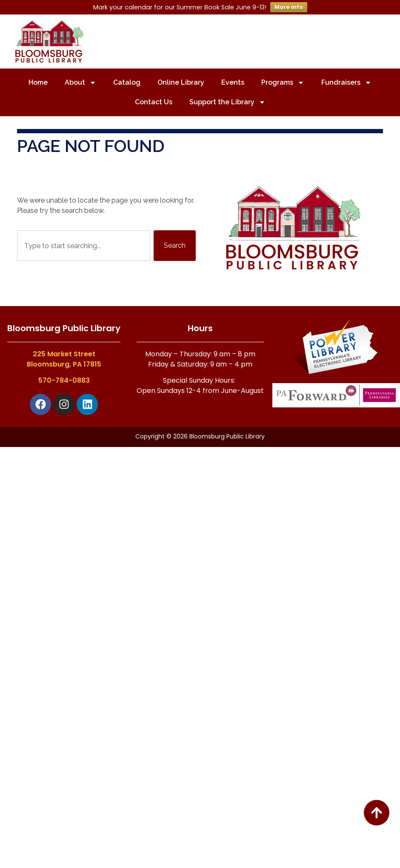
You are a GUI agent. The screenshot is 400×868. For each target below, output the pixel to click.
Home (38, 82)
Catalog (127, 82)
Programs (283, 83)
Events (233, 82)
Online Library (181, 82)
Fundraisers (346, 83)
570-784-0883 (64, 380)
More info (289, 7)
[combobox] (84, 246)
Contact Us (154, 102)
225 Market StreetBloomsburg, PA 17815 (64, 359)
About (80, 83)
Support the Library (227, 102)
